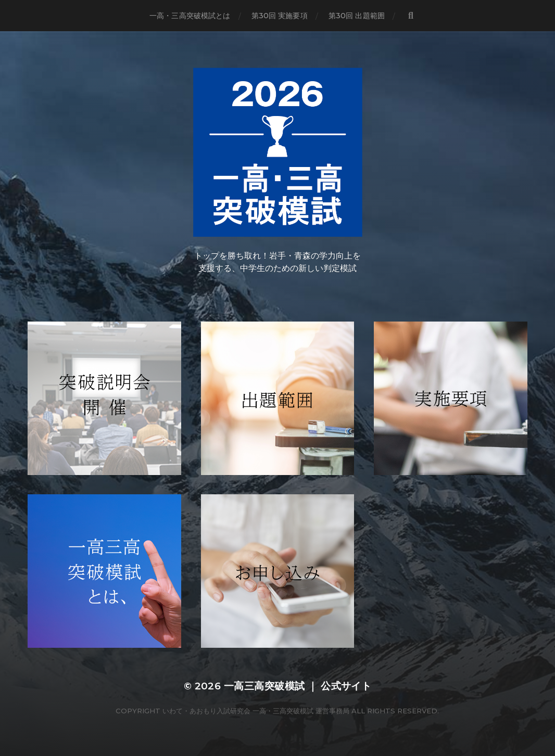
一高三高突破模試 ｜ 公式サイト (298, 686)
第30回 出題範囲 (357, 16)
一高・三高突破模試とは (190, 16)
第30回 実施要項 (280, 16)
